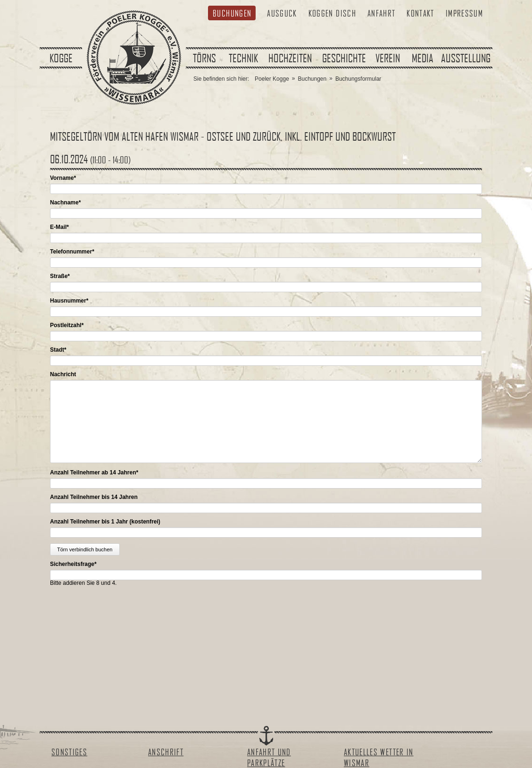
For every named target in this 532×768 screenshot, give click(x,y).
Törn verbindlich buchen (85, 549)
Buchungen (232, 13)
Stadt (58, 350)
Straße (60, 276)
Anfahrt (381, 13)
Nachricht (63, 374)
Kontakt (420, 13)
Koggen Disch (332, 13)
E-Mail (59, 227)
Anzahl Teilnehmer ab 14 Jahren (94, 473)
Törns (204, 58)
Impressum (464, 13)
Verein (388, 58)
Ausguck (282, 13)
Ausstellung (466, 58)
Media (423, 58)
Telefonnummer (72, 252)
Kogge (61, 58)
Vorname (63, 178)
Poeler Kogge (272, 79)
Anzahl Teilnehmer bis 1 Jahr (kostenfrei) (105, 522)
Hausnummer (69, 301)
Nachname (65, 203)
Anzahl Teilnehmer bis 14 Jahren (94, 497)
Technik (243, 58)
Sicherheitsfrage (73, 564)
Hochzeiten (290, 58)
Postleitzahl (67, 325)
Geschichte (344, 58)
